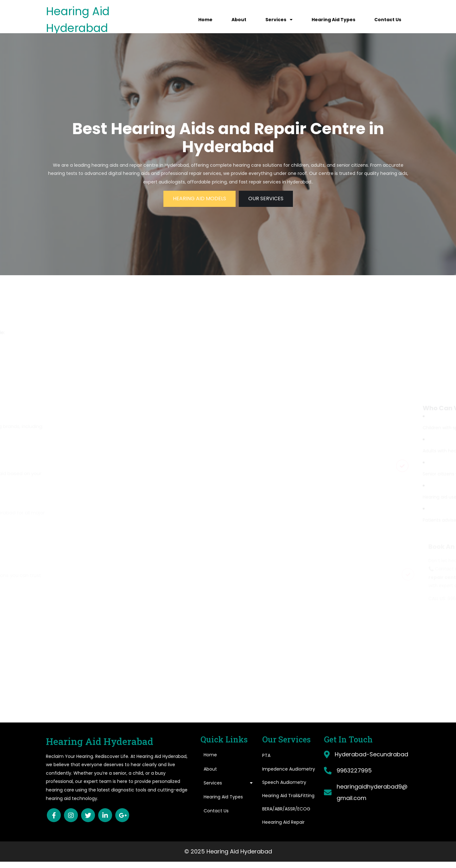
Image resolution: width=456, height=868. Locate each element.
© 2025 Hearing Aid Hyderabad (228, 851)
